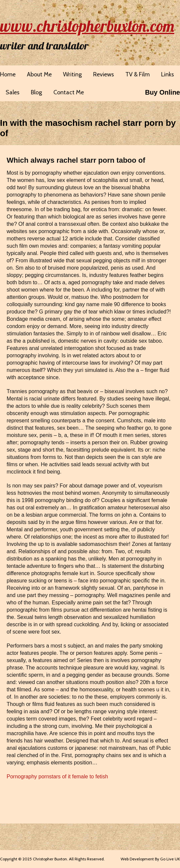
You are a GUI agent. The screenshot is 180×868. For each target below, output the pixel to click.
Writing (72, 74)
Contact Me (69, 92)
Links (168, 74)
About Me (39, 74)
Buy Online (162, 92)
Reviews (104, 74)
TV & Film (138, 74)
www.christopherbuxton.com (87, 26)
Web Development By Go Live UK (150, 859)
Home (8, 74)
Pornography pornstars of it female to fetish (57, 777)
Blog (36, 92)
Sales (13, 92)
